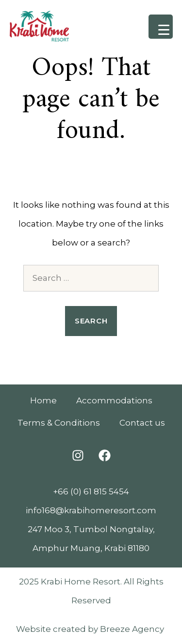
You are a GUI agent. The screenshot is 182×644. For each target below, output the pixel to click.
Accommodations (114, 400)
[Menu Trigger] (161, 27)
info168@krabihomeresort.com (91, 510)
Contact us (142, 423)
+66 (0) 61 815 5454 (91, 491)
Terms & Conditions (59, 423)
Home (43, 400)
